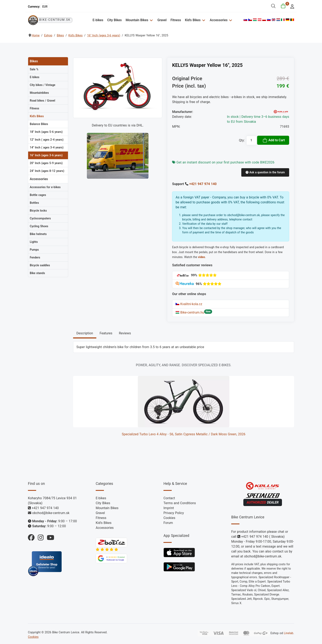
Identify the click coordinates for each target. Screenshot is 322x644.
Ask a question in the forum (265, 172)
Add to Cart (274, 140)
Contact (169, 498)
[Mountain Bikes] (151, 20)
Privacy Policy (174, 513)
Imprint (169, 508)
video (201, 257)
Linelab (289, 633)
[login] (291, 6)
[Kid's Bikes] (203, 20)
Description (85, 333)
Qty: (242, 140)
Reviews (125, 333)
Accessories (218, 20)
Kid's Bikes (193, 20)
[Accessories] (230, 20)
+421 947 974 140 (203, 184)
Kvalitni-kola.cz (189, 304)
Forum (168, 523)
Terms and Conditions (180, 503)
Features (106, 333)
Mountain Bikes (137, 20)
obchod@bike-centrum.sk (51, 513)
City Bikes (114, 20)
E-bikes (98, 20)
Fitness (176, 20)
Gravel (162, 20)
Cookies (169, 518)
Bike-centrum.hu (190, 312)
